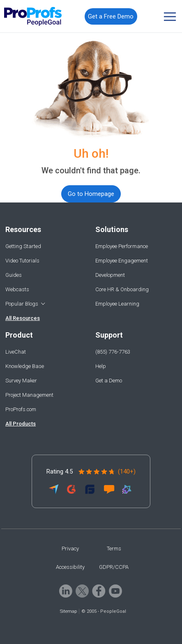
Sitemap (68, 611)
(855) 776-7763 (113, 352)
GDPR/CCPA (114, 567)
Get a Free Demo (111, 16)
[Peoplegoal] (33, 16)
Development (110, 275)
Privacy (70, 549)
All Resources (23, 318)
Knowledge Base (25, 366)
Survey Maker (21, 381)
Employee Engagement (122, 261)
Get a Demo (109, 381)
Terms (114, 549)
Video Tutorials (22, 261)
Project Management (29, 395)
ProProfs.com (21, 409)
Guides (14, 275)
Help (101, 366)
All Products (21, 424)
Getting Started (23, 246)
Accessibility (70, 567)
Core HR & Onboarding (122, 289)
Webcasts (17, 289)
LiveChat (16, 352)
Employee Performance (122, 246)
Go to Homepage (91, 194)
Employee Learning (117, 304)
